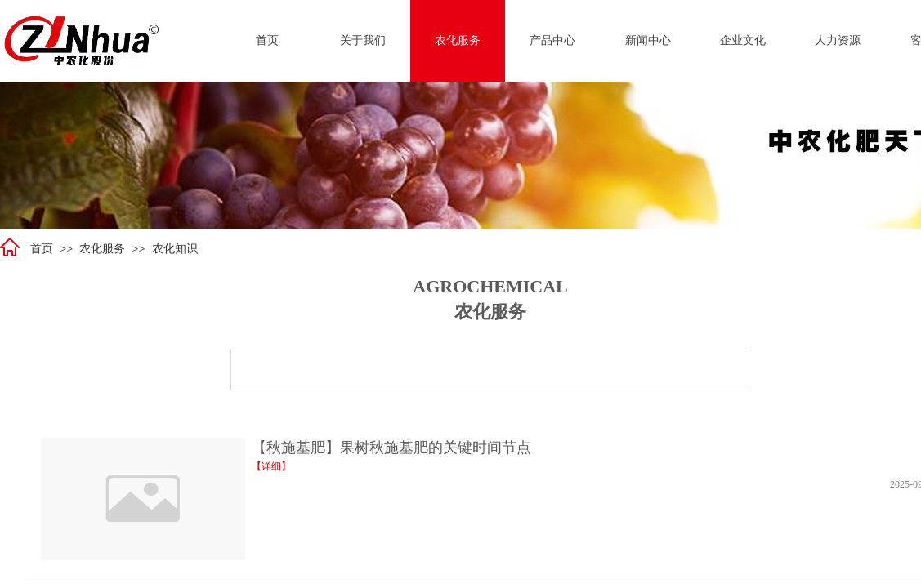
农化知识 (175, 249)
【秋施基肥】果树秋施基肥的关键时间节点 (391, 448)
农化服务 (102, 249)
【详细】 (271, 466)
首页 (42, 249)
